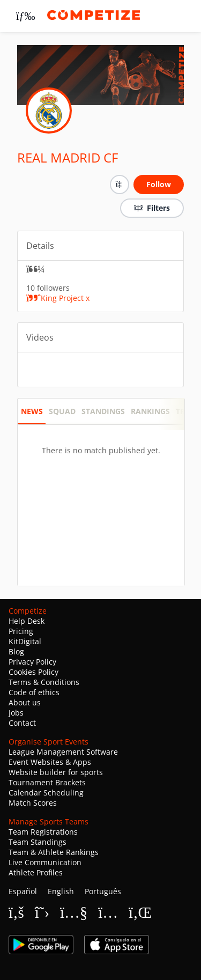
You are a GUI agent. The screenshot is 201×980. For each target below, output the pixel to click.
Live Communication (45, 862)
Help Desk (27, 621)
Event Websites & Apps (50, 762)
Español (23, 891)
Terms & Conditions (44, 682)
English (61, 891)
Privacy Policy (32, 662)
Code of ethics (34, 692)
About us (25, 702)
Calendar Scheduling (46, 793)
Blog (16, 651)
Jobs (16, 713)
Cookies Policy (33, 672)
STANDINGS (103, 411)
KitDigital (25, 641)
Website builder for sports (56, 772)
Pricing (21, 631)
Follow (159, 184)
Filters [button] (152, 208)
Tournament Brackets (47, 782)
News (32, 411)
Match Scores (33, 803)
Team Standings (38, 842)
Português (103, 891)
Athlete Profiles (36, 872)
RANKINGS (150, 411)
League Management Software (63, 752)
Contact (22, 723)
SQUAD (62, 411)
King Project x (58, 298)
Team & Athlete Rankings (54, 852)
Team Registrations (43, 832)
